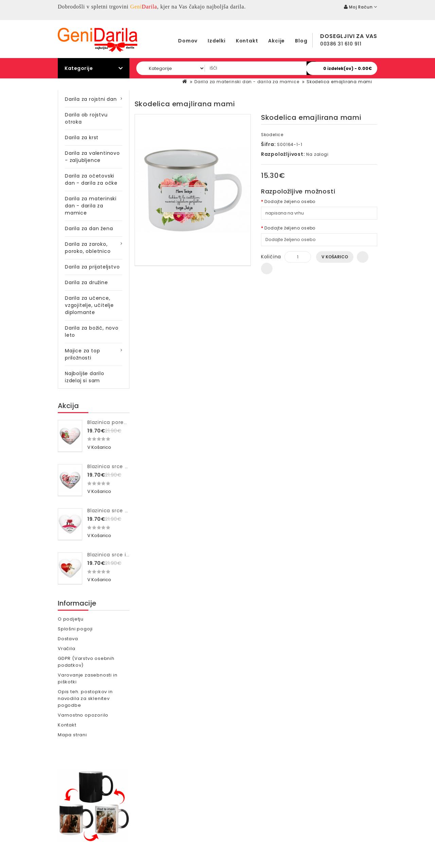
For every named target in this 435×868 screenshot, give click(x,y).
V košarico (335, 257)
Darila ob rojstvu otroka (86, 118)
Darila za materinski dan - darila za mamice (247, 82)
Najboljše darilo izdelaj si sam (85, 377)
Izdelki (217, 41)
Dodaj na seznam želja (363, 257)
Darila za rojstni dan (91, 99)
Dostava (68, 639)
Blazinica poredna (111, 422)
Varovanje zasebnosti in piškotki (88, 678)
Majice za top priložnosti (82, 354)
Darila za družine (86, 282)
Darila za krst (82, 137)
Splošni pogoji (75, 629)
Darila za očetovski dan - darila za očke (91, 179)
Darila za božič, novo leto (92, 331)
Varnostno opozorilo (83, 715)
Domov (188, 41)
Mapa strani (72, 735)
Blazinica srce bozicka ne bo (124, 466)
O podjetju (71, 619)
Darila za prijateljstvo (92, 267)
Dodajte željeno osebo (290, 201)
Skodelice (272, 135)
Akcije (276, 41)
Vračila (67, 649)
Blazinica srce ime (111, 555)
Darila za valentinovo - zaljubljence (92, 157)
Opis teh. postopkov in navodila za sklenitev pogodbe (85, 698)
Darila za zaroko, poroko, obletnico (88, 248)
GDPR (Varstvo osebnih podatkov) (86, 662)
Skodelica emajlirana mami (339, 82)
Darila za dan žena (89, 228)
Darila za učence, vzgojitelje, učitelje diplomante (89, 305)
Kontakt (247, 41)
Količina (271, 257)
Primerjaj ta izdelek (267, 269)
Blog (301, 41)
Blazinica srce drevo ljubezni (124, 511)
